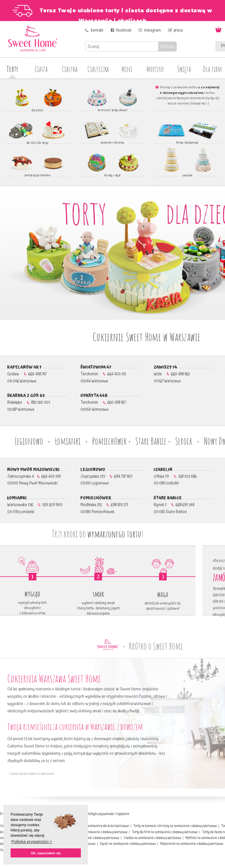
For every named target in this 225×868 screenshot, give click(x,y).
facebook (124, 30)
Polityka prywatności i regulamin (108, 814)
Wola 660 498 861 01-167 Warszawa (171, 374)
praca (178, 30)
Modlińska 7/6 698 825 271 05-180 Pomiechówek (103, 505)
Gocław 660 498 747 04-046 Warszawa (26, 374)
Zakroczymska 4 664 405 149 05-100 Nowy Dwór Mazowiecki (33, 477)
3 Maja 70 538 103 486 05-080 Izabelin (174, 477)
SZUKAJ (167, 47)
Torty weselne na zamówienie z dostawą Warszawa (94, 832)
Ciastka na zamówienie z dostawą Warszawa (152, 838)
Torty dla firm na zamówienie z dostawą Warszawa (165, 832)
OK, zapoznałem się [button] (46, 853)
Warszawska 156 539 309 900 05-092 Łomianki (34, 505)
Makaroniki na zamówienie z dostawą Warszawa (192, 844)
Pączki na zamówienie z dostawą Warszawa (128, 844)
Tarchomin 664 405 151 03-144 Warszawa (102, 374)
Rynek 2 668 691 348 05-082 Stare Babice (173, 505)
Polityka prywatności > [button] (32, 842)
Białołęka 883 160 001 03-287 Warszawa (27, 403)
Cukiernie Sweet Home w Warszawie (146, 337)
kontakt (97, 30)
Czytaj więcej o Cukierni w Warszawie (31, 774)
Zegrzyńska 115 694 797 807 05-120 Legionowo (105, 477)
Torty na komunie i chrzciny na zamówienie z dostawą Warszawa (175, 826)
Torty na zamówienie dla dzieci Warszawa (102, 826)
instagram (152, 30)
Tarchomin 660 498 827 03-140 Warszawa (102, 403)
